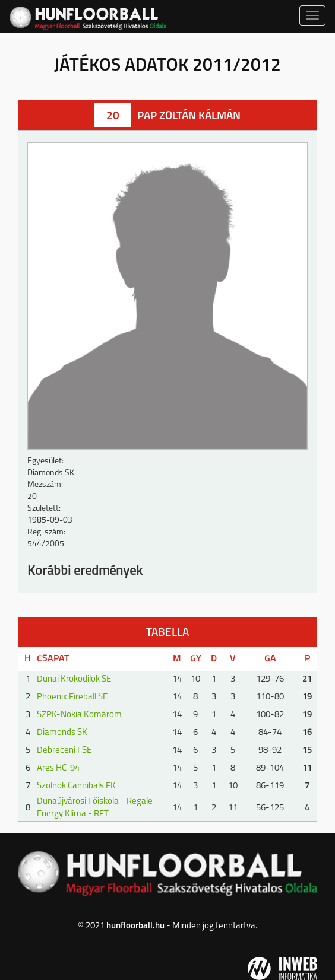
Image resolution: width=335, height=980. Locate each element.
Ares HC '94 (58, 769)
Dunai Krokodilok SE (74, 680)
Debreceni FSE (64, 751)
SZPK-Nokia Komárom (79, 715)
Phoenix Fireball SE (72, 697)
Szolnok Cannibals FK (76, 786)
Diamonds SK (62, 733)
